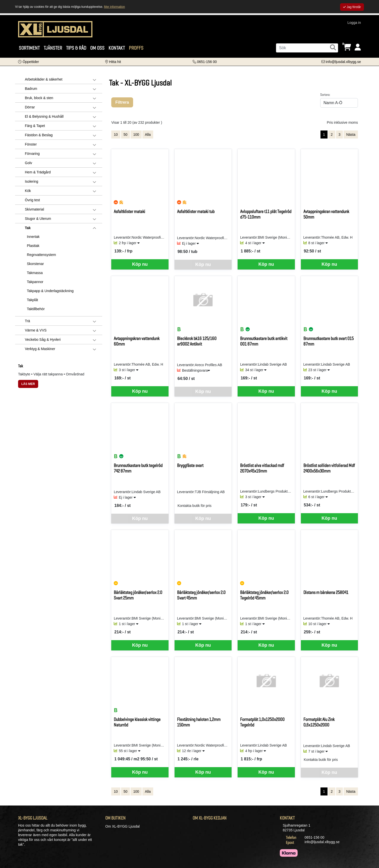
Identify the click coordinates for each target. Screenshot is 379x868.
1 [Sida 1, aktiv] (324, 135)
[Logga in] (358, 47)
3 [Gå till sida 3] (340, 135)
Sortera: (325, 95)
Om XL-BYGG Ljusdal (122, 826)
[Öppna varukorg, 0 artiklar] (347, 47)
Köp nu (140, 264)
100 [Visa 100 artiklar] (136, 135)
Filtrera (122, 102)
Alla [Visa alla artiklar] (148, 135)
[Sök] (307, 48)
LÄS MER (28, 384)
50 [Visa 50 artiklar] (126, 135)
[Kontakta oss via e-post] (341, 62)
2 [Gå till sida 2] (332, 135)
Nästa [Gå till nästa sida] (351, 135)
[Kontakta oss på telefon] (205, 62)
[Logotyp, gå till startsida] (55, 29)
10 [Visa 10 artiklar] (116, 135)
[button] (29, 62)
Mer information (114, 7)
